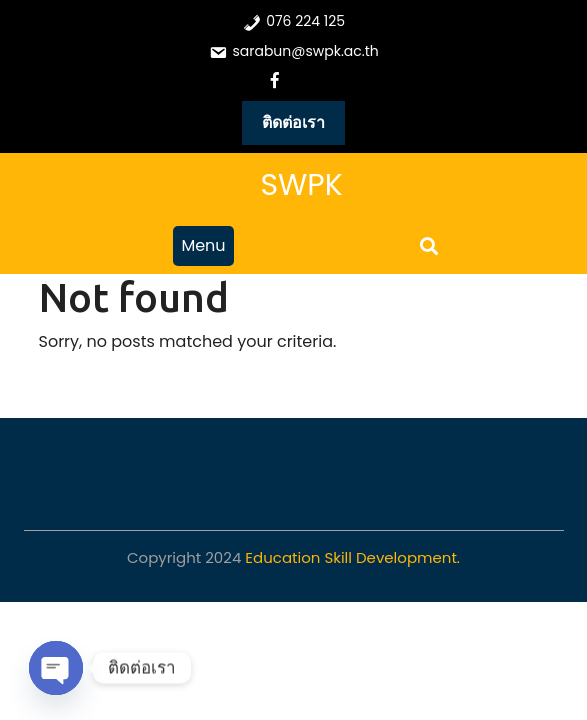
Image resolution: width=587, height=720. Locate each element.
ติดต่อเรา (293, 122)
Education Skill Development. (352, 557)
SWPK (301, 185)
